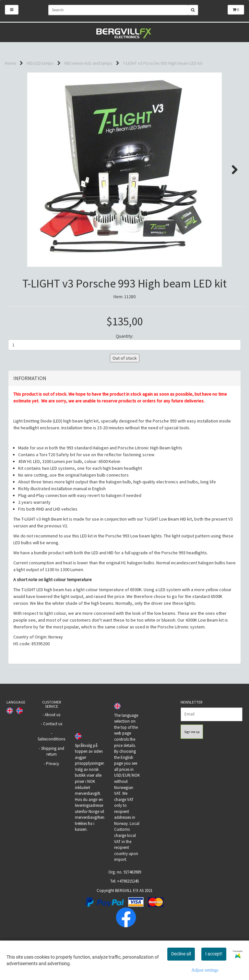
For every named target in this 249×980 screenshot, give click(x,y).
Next (231, 170)
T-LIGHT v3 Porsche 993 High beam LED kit (163, 63)
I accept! (214, 954)
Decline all (181, 954)
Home (11, 63)
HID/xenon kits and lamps (88, 63)
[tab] (124, 415)
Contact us (53, 760)
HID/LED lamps (40, 63)
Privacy (53, 800)
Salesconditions (51, 776)
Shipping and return (53, 788)
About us (53, 751)
